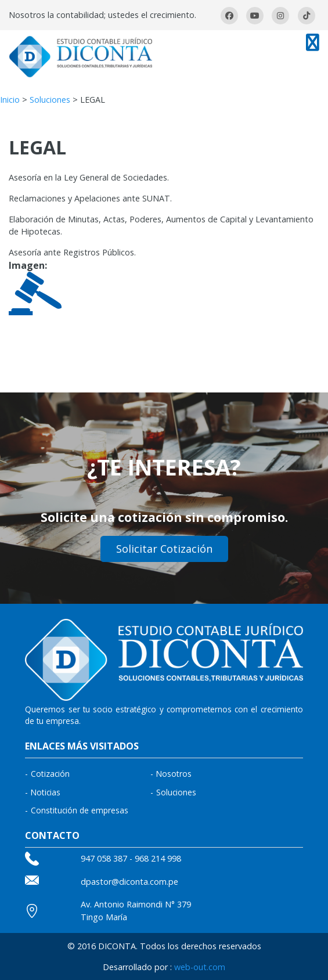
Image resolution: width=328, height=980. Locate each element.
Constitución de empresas (80, 810)
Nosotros (174, 774)
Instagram (280, 16)
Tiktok (307, 16)
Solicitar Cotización (164, 549)
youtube (255, 16)
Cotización (50, 774)
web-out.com (200, 967)
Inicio (10, 100)
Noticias (46, 792)
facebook (229, 16)
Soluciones (50, 100)
